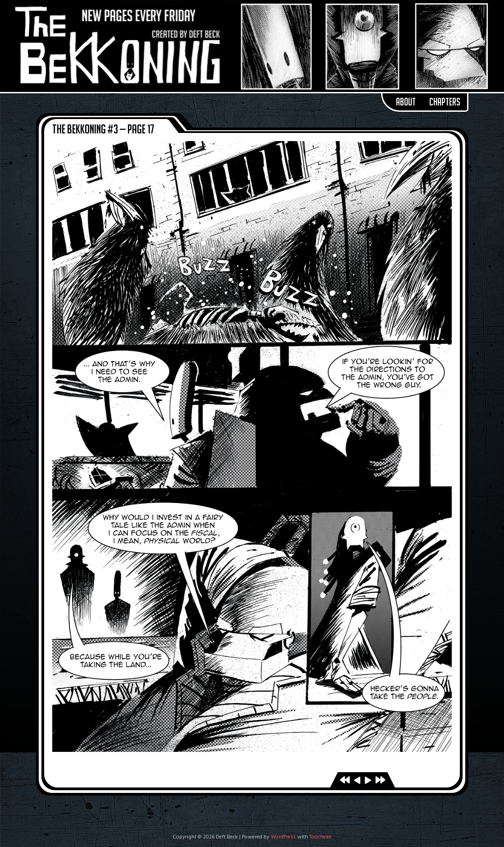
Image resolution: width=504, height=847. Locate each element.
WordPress (283, 837)
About (406, 102)
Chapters (445, 102)
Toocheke (320, 837)
